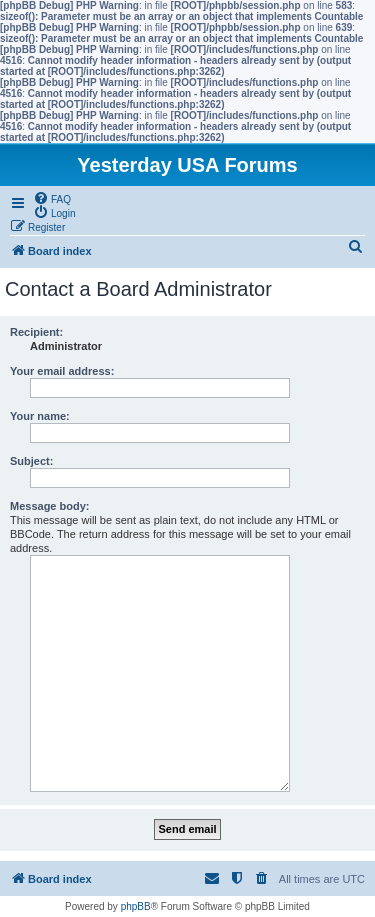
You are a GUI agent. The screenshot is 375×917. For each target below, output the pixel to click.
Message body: (49, 506)
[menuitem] (52, 198)
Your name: (40, 416)
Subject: (31, 461)
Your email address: (62, 371)
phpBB (136, 906)
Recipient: (36, 332)
